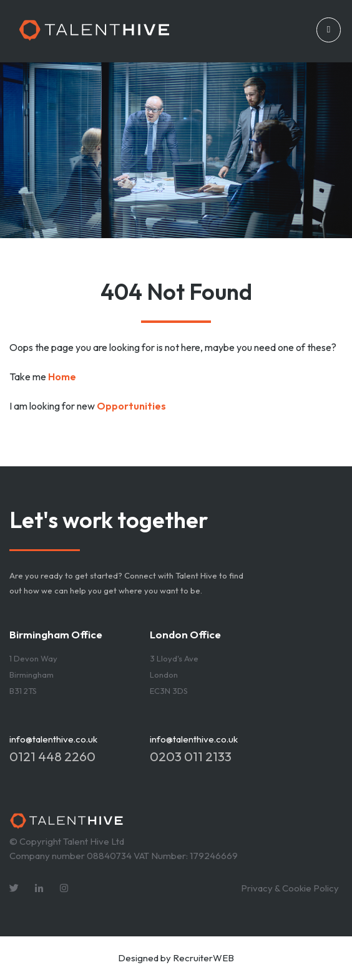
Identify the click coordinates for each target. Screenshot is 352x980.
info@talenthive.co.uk (53, 739)
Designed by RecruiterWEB (176, 958)
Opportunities (131, 406)
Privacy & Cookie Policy (290, 888)
